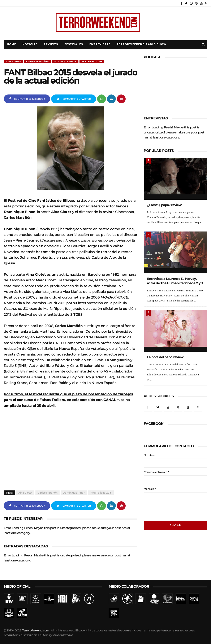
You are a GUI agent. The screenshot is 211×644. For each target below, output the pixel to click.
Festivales (74, 44)
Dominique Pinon (65, 61)
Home (12, 44)
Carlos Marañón (37, 61)
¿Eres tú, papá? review (164, 205)
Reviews (51, 44)
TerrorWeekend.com (36, 630)
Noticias (30, 44)
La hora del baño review (165, 357)
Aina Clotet (13, 61)
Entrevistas (100, 44)
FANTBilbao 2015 (92, 61)
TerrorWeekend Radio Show (142, 44)
